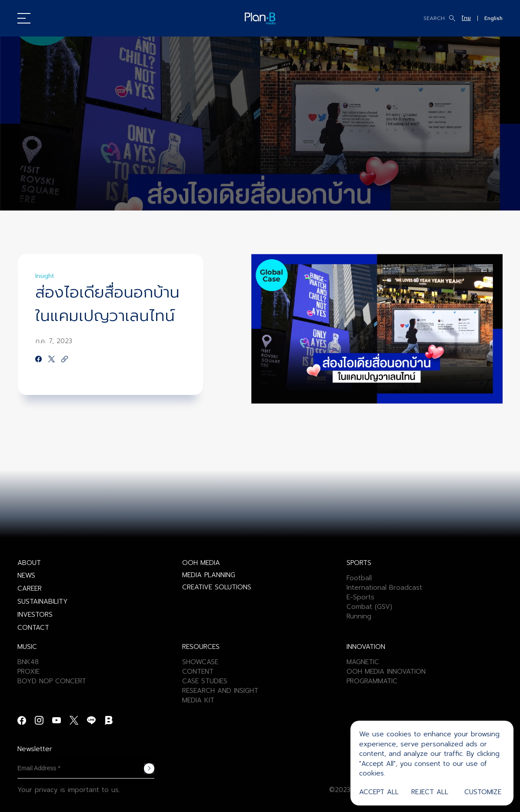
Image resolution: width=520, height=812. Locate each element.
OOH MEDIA (201, 563)
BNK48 (28, 662)
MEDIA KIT (198, 700)
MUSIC (27, 647)
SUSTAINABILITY (43, 601)
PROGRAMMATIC (372, 681)
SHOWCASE (200, 662)
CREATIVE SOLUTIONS (217, 587)
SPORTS (359, 563)
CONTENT (198, 672)
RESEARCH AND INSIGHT (220, 691)
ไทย (466, 18)
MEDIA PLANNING (209, 575)
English (493, 18)
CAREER (30, 588)
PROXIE (28, 672)
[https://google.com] (65, 360)
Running (359, 616)
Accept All (379, 792)
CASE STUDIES (205, 681)
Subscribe (149, 769)
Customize (483, 792)
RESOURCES (201, 647)
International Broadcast (384, 588)
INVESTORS (35, 615)
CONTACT (33, 628)
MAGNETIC (363, 662)
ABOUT (29, 563)
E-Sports (360, 597)
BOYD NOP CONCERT (52, 681)
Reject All (430, 792)
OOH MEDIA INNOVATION (386, 672)
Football (359, 578)
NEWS (26, 575)
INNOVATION (366, 647)
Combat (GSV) (369, 607)
